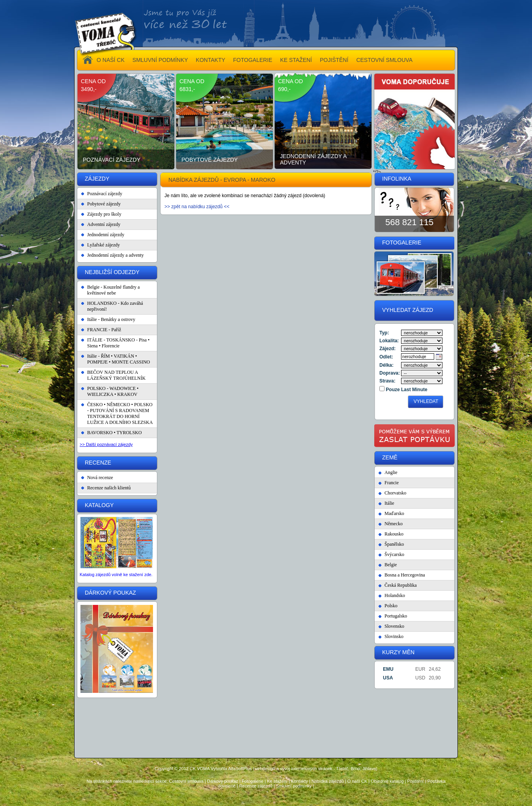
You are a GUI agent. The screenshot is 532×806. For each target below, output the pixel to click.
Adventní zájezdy (104, 224)
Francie (392, 483)
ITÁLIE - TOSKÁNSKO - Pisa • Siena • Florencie (118, 343)
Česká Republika (401, 585)
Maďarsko (394, 513)
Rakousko (394, 534)
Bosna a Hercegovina (405, 575)
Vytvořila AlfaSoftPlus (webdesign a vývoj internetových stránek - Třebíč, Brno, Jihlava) (294, 769)
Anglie (391, 472)
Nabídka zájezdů (328, 781)
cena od (93, 81)
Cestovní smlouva (186, 781)
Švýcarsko (394, 554)
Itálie (389, 503)
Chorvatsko (395, 493)
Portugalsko (396, 616)
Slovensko (394, 626)
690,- (284, 89)
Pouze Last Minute (406, 390)
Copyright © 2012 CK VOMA (182, 769)
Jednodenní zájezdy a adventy (313, 159)
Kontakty (300, 781)
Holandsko (395, 595)
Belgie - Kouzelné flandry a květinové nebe (113, 290)
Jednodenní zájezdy (106, 235)
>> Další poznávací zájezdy (106, 444)
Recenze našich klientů (109, 488)
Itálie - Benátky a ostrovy (111, 319)
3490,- (89, 89)
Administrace (266, 799)
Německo (394, 524)
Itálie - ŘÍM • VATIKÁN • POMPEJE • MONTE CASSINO (119, 359)
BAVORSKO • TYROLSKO (114, 433)
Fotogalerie (253, 781)
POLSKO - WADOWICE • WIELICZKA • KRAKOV (113, 391)
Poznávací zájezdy (112, 160)
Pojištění (415, 781)
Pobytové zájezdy (210, 160)
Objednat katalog (387, 781)
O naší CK (357, 781)
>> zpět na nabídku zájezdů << (197, 207)
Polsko (391, 606)
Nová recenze (100, 478)
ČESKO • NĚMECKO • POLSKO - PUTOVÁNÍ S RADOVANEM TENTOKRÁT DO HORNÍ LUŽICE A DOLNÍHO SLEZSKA (120, 413)
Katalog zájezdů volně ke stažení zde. (116, 575)
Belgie (391, 565)
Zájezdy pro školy (104, 214)
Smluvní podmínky (294, 786)
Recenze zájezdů (256, 786)
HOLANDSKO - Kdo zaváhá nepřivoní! (115, 306)
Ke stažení (277, 781)
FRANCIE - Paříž (104, 330)
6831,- (187, 89)
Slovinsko (394, 636)
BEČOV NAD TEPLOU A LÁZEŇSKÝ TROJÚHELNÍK (116, 375)
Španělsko (394, 544)
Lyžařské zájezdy (104, 245)
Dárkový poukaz (223, 781)
